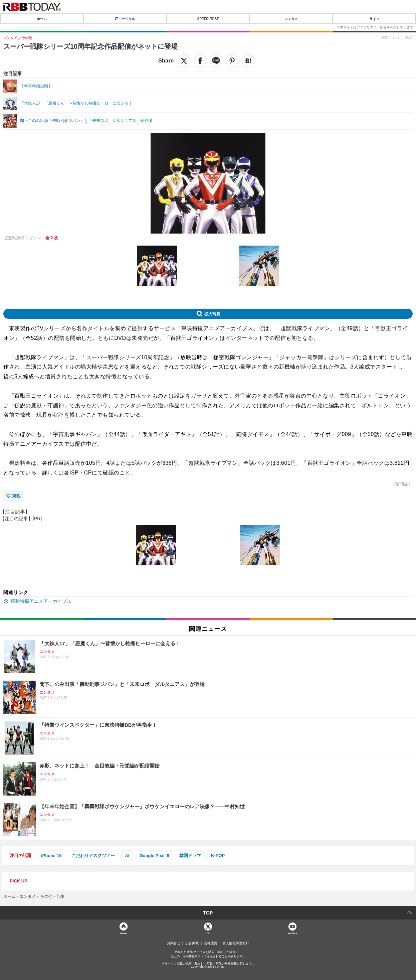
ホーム (42, 19)
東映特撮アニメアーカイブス (41, 601)
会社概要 (211, 943)
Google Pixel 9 (154, 856)
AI (127, 856)
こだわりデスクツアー (93, 856)
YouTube (293, 933)
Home (124, 933)
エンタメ (291, 19)
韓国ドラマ (190, 856)
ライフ (374, 19)
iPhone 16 (51, 856)
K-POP (218, 856)
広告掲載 (192, 943)
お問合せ (174, 943)
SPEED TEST (208, 19)
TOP (208, 913)
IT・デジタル (125, 19)
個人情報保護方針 (236, 943)
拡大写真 (212, 314)
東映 (16, 496)
